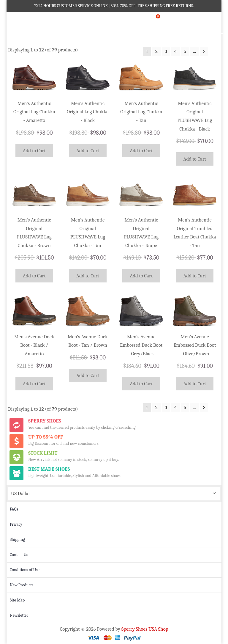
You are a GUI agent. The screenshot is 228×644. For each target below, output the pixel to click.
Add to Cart (34, 151)
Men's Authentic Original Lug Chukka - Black (88, 112)
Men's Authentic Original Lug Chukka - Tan (141, 112)
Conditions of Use (25, 570)
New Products (22, 585)
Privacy (16, 524)
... (194, 51)
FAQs (14, 509)
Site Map (17, 600)
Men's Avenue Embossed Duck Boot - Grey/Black (141, 345)
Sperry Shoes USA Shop (145, 629)
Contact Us (19, 555)
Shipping (17, 539)
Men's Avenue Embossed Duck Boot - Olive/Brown (195, 345)
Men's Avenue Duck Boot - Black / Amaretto (34, 345)
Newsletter (19, 615)
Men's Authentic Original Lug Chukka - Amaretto (34, 112)
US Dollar (21, 493)
